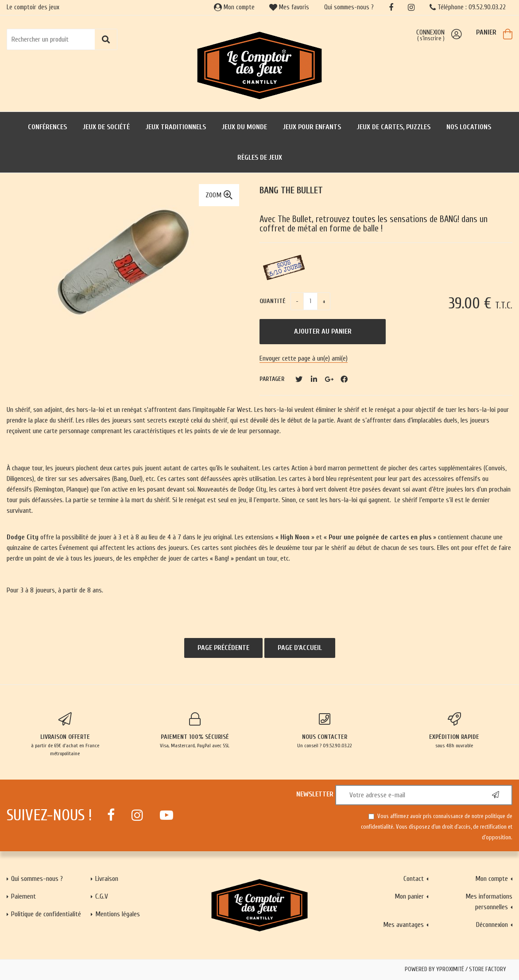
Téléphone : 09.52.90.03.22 (468, 7)
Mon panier (409, 896)
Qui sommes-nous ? (349, 7)
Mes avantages (403, 925)
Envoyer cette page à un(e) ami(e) (304, 358)
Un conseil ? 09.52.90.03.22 (324, 730)
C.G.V (102, 896)
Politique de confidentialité (46, 914)
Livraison (107, 879)
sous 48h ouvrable (454, 730)
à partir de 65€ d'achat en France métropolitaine (65, 734)
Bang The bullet (291, 190)
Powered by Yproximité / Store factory (455, 969)
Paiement (23, 896)
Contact (414, 879)
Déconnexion (492, 925)
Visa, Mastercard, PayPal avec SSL (195, 730)
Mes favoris (289, 7)
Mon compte (234, 7)
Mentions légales (118, 914)
